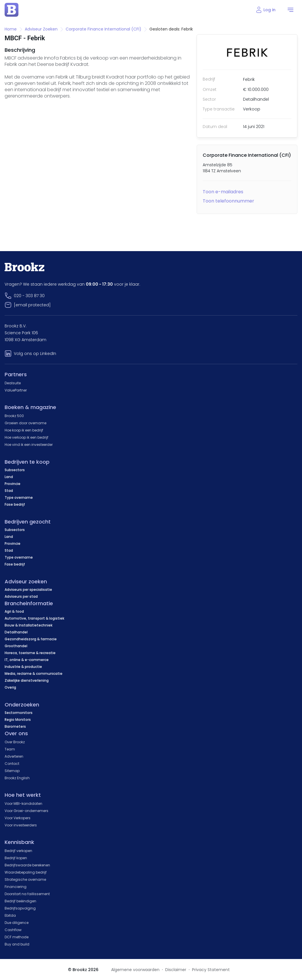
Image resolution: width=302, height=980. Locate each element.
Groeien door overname (25, 423)
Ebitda (10, 915)
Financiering (16, 887)
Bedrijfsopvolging (20, 908)
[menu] (290, 10)
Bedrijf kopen (16, 858)
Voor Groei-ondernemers (26, 811)
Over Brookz (15, 742)
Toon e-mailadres (223, 192)
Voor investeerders (21, 825)
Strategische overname (25, 879)
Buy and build (17, 944)
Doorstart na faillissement (27, 894)
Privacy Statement (211, 970)
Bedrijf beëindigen (20, 901)
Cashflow (13, 930)
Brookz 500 (14, 416)
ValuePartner (16, 390)
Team (10, 749)
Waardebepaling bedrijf (26, 872)
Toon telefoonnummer (228, 201)
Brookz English (17, 778)
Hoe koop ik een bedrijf (24, 430)
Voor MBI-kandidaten (23, 804)
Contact (12, 764)
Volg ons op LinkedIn (35, 354)
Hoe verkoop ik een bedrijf (26, 437)
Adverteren (14, 756)
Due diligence (17, 923)
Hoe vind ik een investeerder (29, 445)
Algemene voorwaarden (135, 970)
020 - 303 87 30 (29, 296)
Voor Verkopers (18, 818)
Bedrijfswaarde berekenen (27, 865)
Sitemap (12, 771)
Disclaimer (176, 970)
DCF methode (17, 937)
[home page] (12, 10)
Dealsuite (13, 383)
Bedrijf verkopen (18, 851)
